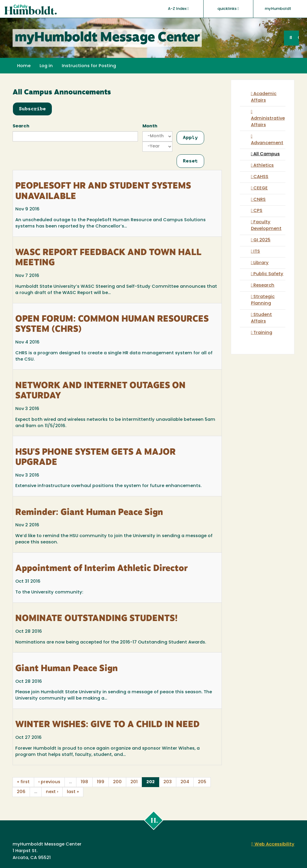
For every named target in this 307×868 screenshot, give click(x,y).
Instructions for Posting (89, 66)
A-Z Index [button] (178, 9)
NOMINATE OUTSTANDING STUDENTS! (97, 619)
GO (298, 38)
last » (73, 792)
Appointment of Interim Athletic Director (101, 569)
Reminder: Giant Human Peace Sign (89, 513)
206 (21, 792)
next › (52, 792)
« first (23, 782)
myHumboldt (278, 9)
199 (101, 782)
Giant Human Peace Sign (67, 669)
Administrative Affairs (268, 122)
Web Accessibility (273, 844)
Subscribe (32, 109)
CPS (258, 211)
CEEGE (261, 188)
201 (134, 782)
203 (168, 782)
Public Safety (268, 274)
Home (24, 66)
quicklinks (228, 9)
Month (150, 126)
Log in (46, 66)
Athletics (264, 166)
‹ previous (49, 782)
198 (84, 782)
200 (117, 782)
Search (21, 126)
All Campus (267, 154)
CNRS (259, 200)
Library (261, 263)
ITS (257, 252)
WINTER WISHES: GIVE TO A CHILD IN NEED (107, 725)
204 (185, 782)
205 (202, 782)
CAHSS (261, 177)
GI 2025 (262, 240)
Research (264, 285)
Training (263, 333)
